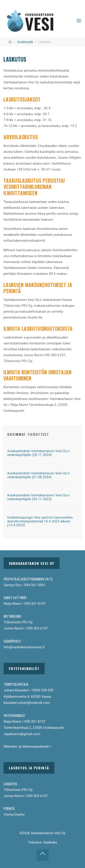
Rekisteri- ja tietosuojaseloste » (28, 746)
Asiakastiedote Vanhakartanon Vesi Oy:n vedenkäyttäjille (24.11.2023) (38, 497)
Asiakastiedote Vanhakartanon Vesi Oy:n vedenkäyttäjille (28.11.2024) (38, 453)
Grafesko (50, 842)
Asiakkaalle (25, 42)
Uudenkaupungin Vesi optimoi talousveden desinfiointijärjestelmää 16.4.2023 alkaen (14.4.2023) (40, 521)
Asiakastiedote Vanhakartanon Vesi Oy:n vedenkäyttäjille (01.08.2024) (38, 475)
